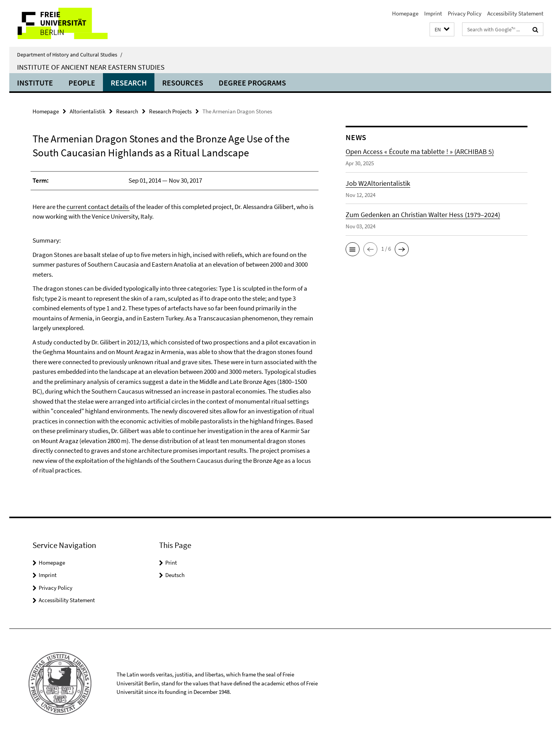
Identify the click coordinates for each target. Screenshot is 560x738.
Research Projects (170, 111)
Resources (183, 83)
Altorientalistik (87, 111)
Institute (35, 83)
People (82, 83)
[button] (442, 30)
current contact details (98, 207)
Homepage (405, 13)
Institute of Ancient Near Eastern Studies (91, 67)
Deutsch (175, 575)
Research (129, 83)
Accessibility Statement (515, 13)
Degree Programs (252, 83)
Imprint (433, 13)
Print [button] (171, 562)
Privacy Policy (465, 13)
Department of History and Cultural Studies (70, 55)
